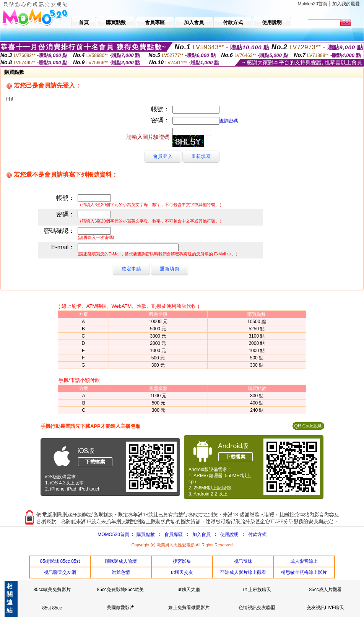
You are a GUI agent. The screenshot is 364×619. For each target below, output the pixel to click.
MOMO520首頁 (113, 535)
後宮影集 (182, 561)
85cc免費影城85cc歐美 (120, 590)
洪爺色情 (121, 572)
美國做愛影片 (120, 608)
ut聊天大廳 (189, 590)
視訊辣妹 (243, 561)
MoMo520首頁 (313, 4)
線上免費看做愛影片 (189, 608)
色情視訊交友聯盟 (257, 608)
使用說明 (229, 535)
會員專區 (174, 535)
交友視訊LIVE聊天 (325, 608)
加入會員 (201, 535)
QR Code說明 (308, 426)
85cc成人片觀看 (325, 590)
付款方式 (257, 535)
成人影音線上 (304, 561)
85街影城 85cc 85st (60, 561)
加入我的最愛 (346, 4)
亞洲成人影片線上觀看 (243, 572)
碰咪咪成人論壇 (121, 561)
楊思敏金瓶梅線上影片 (304, 572)
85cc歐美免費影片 (52, 590)
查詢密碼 (229, 121)
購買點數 (145, 535)
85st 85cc (52, 608)
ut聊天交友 (182, 572)
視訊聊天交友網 (60, 572)
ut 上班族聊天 (257, 590)
